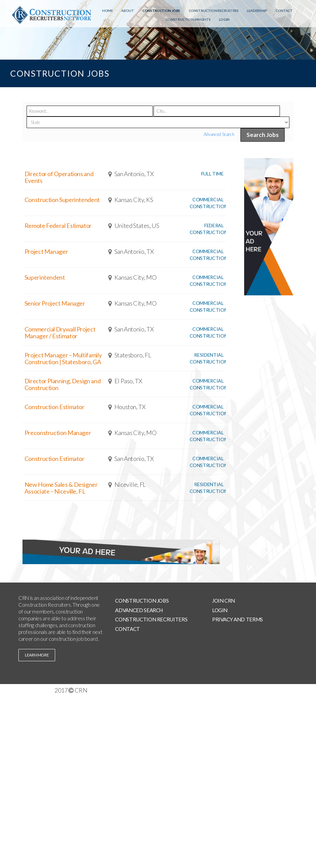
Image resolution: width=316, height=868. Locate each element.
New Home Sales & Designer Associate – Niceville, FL (61, 488)
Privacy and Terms (238, 619)
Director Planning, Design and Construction (63, 384)
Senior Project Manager (55, 303)
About (128, 11)
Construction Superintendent (62, 200)
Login (224, 19)
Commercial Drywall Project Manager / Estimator (60, 332)
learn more (37, 655)
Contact (284, 11)
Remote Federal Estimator (58, 226)
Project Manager (46, 251)
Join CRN (224, 601)
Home (108, 11)
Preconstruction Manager (58, 433)
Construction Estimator (54, 407)
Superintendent (45, 277)
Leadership (257, 11)
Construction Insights (188, 19)
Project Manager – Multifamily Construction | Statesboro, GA (63, 358)
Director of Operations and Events (59, 177)
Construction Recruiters (214, 11)
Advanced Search (219, 135)
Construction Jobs (161, 11)
